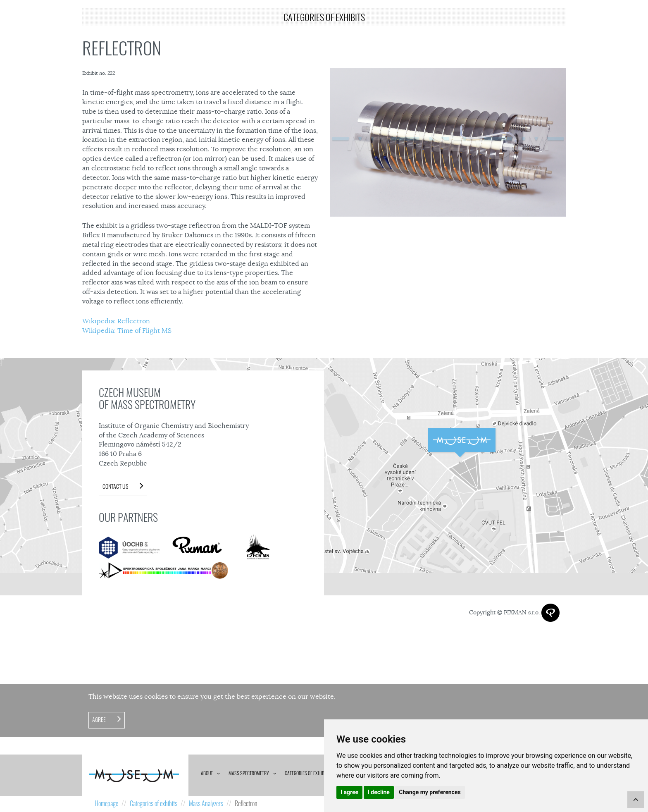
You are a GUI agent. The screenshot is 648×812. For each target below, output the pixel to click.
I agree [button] (349, 792)
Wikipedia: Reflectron (116, 321)
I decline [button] (379, 792)
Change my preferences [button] (430, 792)
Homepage (106, 804)
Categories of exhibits (307, 773)
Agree (100, 720)
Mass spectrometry (249, 773)
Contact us (116, 486)
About (207, 773)
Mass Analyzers (206, 804)
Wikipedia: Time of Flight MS (127, 331)
